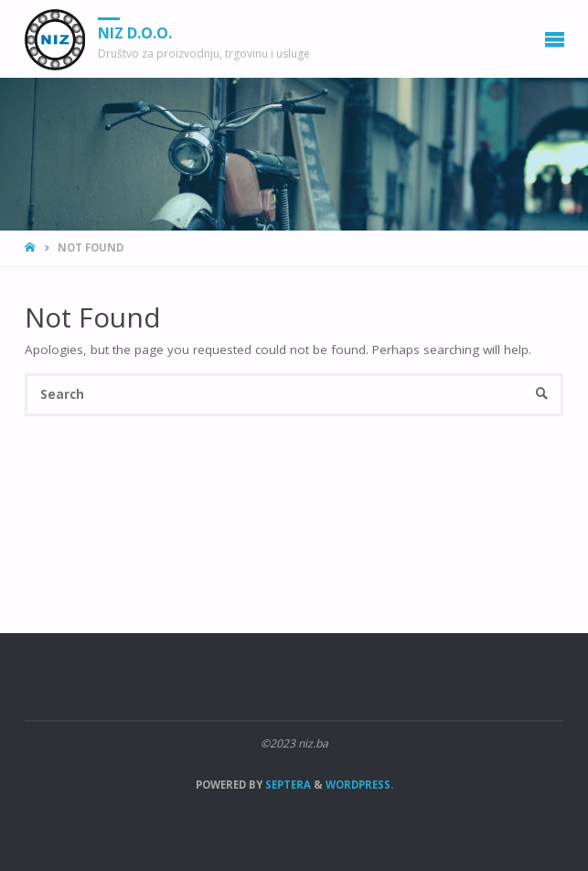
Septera (287, 785)
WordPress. (359, 785)
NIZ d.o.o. (135, 33)
